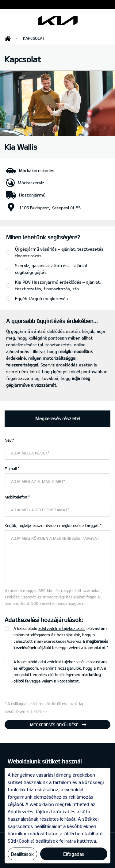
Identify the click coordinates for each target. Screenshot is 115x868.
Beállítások (22, 854)
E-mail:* (12, 469)
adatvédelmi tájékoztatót (62, 628)
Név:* (9, 440)
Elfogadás (74, 854)
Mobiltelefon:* (17, 497)
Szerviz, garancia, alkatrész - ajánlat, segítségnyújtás (52, 269)
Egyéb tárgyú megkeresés (41, 298)
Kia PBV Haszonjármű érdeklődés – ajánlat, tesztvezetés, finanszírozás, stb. (58, 285)
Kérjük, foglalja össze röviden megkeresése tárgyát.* (53, 525)
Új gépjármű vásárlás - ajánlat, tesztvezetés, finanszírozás (60, 252)
